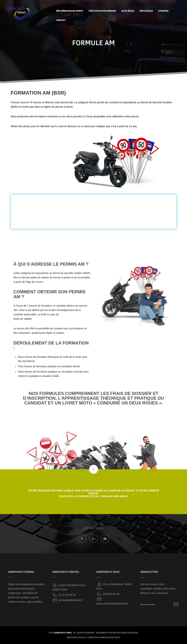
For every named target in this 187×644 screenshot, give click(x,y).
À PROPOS (163, 11)
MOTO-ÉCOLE (146, 11)
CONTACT (61, 20)
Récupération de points (70, 11)
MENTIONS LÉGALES (76, 638)
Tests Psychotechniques (102, 11)
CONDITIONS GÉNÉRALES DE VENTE (104, 638)
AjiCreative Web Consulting (124, 633)
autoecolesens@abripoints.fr (113, 604)
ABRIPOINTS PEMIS (63, 633)
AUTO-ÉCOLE (128, 11)
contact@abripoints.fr (71, 600)
